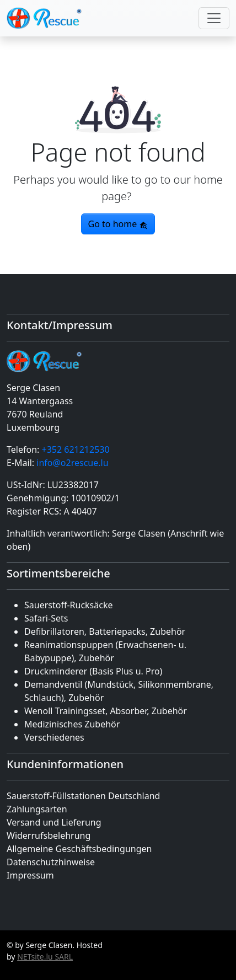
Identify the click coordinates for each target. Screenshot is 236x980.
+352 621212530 (75, 449)
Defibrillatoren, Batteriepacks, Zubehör (105, 631)
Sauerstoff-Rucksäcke (69, 605)
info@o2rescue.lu (72, 463)
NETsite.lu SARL (45, 957)
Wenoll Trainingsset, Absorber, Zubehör (106, 711)
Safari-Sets (46, 618)
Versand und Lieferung (54, 822)
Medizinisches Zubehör (72, 724)
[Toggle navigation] (214, 18)
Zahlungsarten (37, 809)
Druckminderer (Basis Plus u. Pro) (93, 671)
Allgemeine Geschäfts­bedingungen (79, 849)
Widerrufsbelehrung (49, 836)
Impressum (30, 875)
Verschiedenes (54, 737)
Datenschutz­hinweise (51, 862)
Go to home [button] (118, 224)
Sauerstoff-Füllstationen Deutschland (83, 796)
